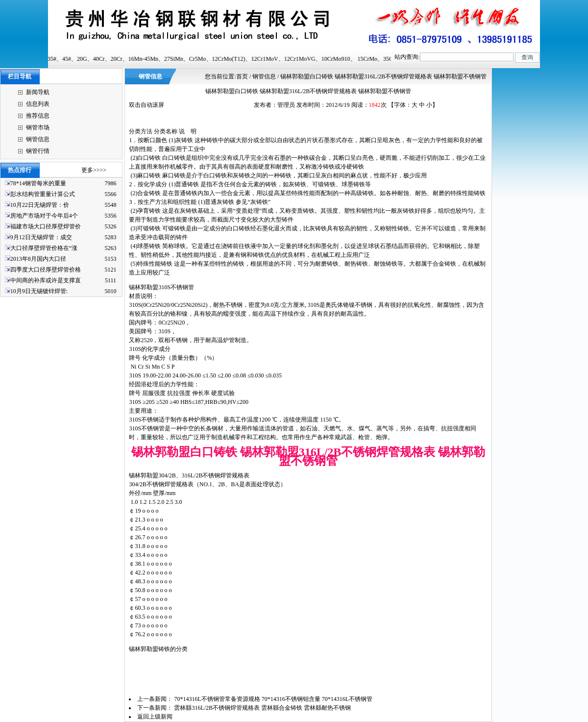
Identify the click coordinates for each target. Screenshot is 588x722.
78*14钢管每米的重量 (38, 183)
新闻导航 (38, 92)
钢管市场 (38, 127)
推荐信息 (38, 116)
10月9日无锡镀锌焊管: (39, 291)
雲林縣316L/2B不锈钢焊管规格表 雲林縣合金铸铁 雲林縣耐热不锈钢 (263, 708)
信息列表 (38, 104)
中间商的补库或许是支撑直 (46, 280)
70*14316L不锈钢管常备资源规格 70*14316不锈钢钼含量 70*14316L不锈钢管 (274, 699)
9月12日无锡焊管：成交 (41, 237)
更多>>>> (94, 170)
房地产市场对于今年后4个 (44, 216)
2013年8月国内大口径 (38, 259)
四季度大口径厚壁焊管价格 (46, 270)
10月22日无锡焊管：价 (40, 205)
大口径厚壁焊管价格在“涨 (44, 248)
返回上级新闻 (155, 717)
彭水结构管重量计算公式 (43, 194)
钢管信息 (38, 139)
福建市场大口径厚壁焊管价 (46, 226)
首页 (242, 76)
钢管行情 (38, 151)
